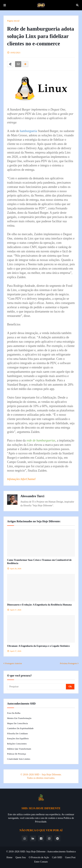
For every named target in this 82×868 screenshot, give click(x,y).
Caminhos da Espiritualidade (20, 728)
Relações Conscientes (17, 744)
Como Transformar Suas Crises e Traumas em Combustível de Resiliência (39, 562)
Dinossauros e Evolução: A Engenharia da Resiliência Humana (39, 605)
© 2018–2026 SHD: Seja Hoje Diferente (26, 852)
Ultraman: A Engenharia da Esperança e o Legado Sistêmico (38, 646)
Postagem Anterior (14, 663)
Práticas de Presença (17, 754)
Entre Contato (41, 862)
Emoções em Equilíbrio (18, 738)
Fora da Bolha (14, 713)
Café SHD (57, 857)
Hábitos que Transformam (19, 749)
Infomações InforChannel (21, 479)
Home (10, 857)
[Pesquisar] (37, 687)
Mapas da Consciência (17, 723)
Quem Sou (21, 857)
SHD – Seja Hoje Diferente (48, 775)
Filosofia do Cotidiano (17, 733)
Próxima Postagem (68, 663)
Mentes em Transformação (19, 718)
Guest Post (70, 857)
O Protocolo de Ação (39, 857)
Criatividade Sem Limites (19, 759)
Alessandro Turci (32, 496)
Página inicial (13, 21)
